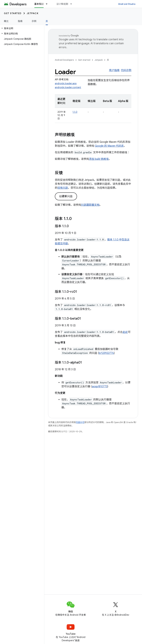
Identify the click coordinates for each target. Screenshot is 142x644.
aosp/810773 (100, 386)
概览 (6, 21)
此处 (125, 332)
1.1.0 (75, 112)
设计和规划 (62, 4)
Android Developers (64, 60)
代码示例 (126, 70)
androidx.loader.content (68, 87)
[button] (21, 28)
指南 (20, 21)
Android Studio (127, 4)
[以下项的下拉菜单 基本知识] (48, 4)
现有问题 (63, 188)
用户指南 (114, 70)
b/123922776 (106, 353)
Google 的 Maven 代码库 (109, 146)
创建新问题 (66, 196)
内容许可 (80, 422)
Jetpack (33, 13)
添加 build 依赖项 (99, 159)
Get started (13, 13)
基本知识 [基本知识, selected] (39, 4)
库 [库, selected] (47, 21)
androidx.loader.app (66, 83)
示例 (34, 21)
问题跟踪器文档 (90, 205)
